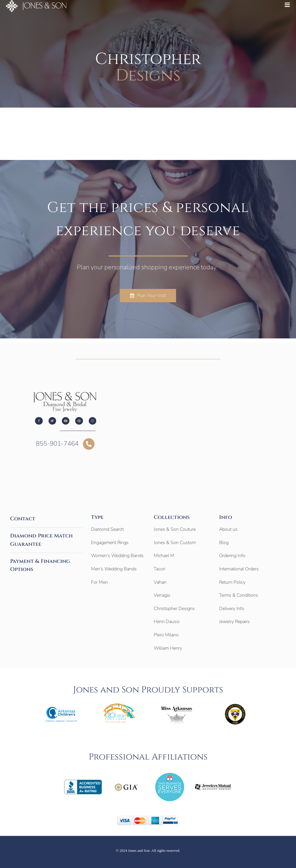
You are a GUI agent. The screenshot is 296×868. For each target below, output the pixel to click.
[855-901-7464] (89, 444)
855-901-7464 (57, 444)
